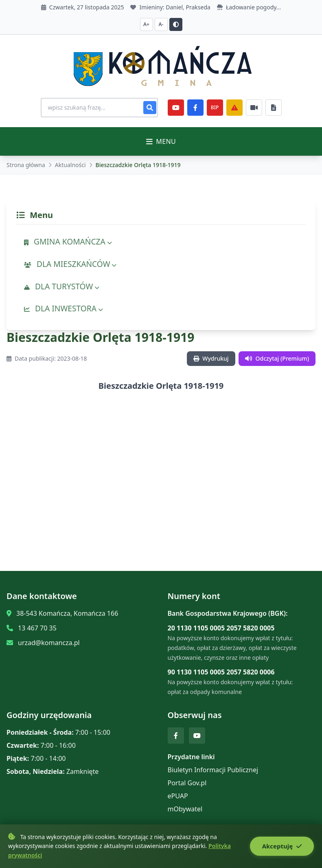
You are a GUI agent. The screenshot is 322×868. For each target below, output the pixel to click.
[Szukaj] (150, 108)
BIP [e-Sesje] (215, 107)
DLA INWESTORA (64, 308)
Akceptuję (282, 846)
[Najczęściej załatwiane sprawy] (254, 108)
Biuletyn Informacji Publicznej (213, 770)
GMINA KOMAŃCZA (68, 241)
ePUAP (178, 796)
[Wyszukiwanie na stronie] (99, 108)
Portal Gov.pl (187, 783)
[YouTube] (176, 108)
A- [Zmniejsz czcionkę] (161, 24)
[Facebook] (195, 108)
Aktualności (70, 165)
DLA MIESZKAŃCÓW (70, 264)
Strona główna (26, 165)
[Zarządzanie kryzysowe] (234, 108)
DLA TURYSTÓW (62, 286)
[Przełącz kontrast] (176, 24)
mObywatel (185, 809)
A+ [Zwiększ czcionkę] (146, 24)
